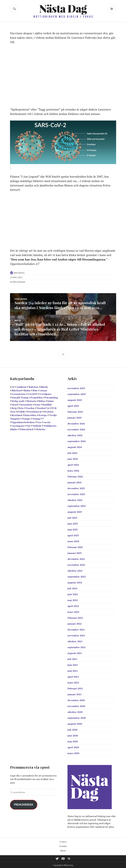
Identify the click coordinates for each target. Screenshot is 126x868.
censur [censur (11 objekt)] (43, 390)
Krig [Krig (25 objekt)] (14, 408)
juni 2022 (73, 594)
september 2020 (77, 717)
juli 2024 (72, 452)
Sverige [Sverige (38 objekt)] (43, 415)
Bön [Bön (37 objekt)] (35, 390)
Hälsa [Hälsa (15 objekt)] (42, 400)
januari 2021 (74, 694)
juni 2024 (73, 458)
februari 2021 (75, 688)
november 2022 (76, 564)
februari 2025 (75, 411)
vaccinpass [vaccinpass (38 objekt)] (18, 425)
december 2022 (76, 558)
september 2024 (77, 441)
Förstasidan (18, 282)
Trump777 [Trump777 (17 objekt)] (38, 418)
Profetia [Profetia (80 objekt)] (49, 411)
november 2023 (76, 494)
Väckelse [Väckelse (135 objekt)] (40, 429)
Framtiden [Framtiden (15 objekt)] (37, 397)
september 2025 (77, 394)
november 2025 (76, 388)
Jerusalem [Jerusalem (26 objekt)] (26, 404)
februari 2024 (75, 476)
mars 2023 (73, 541)
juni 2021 (73, 664)
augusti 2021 (75, 653)
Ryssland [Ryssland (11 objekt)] (17, 415)
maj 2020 (73, 741)
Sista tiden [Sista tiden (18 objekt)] (30, 415)
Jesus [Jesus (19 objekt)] (37, 404)
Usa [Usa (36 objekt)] (39, 422)
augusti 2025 (75, 399)
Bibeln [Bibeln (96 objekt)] (44, 386)
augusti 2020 (75, 723)
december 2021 (76, 629)
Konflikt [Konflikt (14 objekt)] (47, 404)
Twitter (63, 841)
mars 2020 (73, 753)
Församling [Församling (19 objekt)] (51, 397)
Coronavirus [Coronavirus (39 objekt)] (19, 393)
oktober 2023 (75, 499)
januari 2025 (74, 417)
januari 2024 (74, 482)
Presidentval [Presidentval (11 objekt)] (34, 411)
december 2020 (76, 700)
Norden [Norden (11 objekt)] (30, 408)
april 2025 (73, 405)
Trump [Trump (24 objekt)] (26, 418)
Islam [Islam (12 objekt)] (50, 400)
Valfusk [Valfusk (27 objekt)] (37, 425)
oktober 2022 (75, 570)
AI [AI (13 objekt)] (13, 386)
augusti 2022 (75, 582)
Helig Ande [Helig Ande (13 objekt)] (18, 400)
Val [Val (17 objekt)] (28, 425)
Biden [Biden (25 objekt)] (27, 390)
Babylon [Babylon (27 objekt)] (33, 386)
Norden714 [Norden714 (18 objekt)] (43, 408)
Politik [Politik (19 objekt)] (21, 411)
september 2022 (77, 576)
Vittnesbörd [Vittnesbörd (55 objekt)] (26, 429)
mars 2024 (73, 470)
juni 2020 (73, 735)
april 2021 (73, 676)
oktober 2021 (75, 641)
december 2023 (76, 488)
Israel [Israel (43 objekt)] (15, 404)
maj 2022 (73, 600)
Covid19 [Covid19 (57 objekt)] (33, 393)
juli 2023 (72, 517)
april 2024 (73, 464)
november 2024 (76, 429)
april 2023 (73, 535)
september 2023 (77, 505)
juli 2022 (72, 588)
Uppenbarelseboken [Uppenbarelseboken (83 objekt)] (23, 422)
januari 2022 (74, 623)
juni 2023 (73, 523)
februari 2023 (75, 547)
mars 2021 (73, 682)
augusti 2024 (75, 447)
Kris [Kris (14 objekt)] (21, 408)
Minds (63, 850)
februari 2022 (75, 617)
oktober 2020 (75, 711)
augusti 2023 (75, 511)
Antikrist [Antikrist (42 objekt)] (22, 386)
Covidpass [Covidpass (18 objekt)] (45, 393)
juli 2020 (72, 729)
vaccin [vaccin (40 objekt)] (47, 422)
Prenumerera (24, 804)
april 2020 (73, 747)
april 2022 (73, 605)
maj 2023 (73, 529)
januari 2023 (74, 552)
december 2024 (76, 423)
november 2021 (76, 635)
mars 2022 (73, 611)
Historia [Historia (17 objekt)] (31, 400)
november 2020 (76, 706)
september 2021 (77, 647)
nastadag (19, 273)
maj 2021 (73, 670)
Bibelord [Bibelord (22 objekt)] (17, 390)
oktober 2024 (75, 435)
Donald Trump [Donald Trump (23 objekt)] (20, 397)
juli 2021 (72, 658)
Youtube (63, 846)
